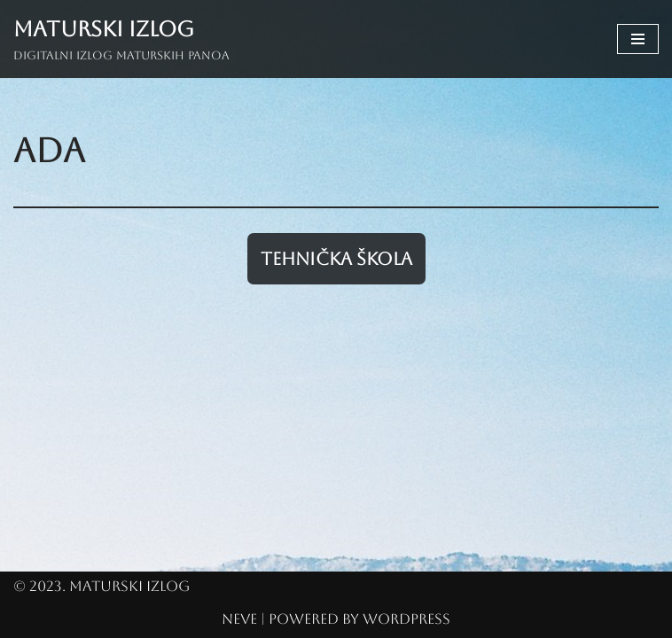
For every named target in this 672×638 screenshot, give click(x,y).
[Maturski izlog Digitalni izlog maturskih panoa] (121, 39)
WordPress (406, 619)
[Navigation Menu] (638, 39)
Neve (239, 619)
